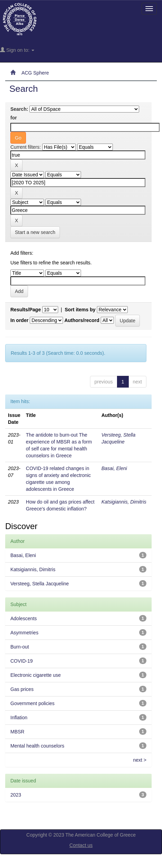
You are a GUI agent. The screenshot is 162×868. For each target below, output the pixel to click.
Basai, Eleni (114, 468)
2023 (16, 795)
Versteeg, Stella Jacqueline (40, 584)
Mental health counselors (37, 746)
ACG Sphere (35, 73)
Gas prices (22, 689)
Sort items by (80, 310)
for (14, 118)
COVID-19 (22, 661)
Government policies (33, 703)
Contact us (81, 845)
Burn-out (20, 647)
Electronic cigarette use (36, 675)
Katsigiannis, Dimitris (124, 502)
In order (19, 320)
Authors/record (82, 320)
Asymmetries (24, 633)
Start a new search (35, 232)
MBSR (17, 732)
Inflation (19, 718)
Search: (19, 109)
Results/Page (26, 310)
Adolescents (24, 618)
